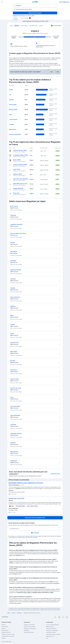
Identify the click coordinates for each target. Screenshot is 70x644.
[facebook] (55, 617)
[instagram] (59, 617)
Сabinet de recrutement (29, 625)
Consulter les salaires (51, 632)
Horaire (41, 26)
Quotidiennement (33, 26)
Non (57, 72)
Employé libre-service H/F (16, 498)
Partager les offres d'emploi (30, 629)
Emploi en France (50, 627)
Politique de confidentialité (18, 538)
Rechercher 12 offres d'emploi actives (35, 518)
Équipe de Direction (6, 632)
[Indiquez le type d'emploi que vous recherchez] (35, 6)
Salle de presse (5, 630)
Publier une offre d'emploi (29, 627)
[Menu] (2, 2)
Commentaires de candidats (8, 636)
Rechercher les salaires (35, 13)
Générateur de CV (50, 636)
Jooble (10, 642)
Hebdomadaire (24, 26)
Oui (51, 72)
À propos (4, 625)
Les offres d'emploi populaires (53, 625)
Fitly (47, 638)
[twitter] (63, 617)
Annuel (12, 26)
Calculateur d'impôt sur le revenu (53, 634)
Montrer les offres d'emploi (55, 90)
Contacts (4, 629)
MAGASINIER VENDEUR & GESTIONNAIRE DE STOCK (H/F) (26, 483)
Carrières (4, 638)
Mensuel (17, 26)
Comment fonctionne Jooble (8, 634)
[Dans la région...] (35, 9)
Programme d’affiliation (29, 632)
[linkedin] (67, 617)
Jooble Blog (26, 630)
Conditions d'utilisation (33, 538)
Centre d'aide (5, 627)
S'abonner (35, 533)
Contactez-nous (55, 474)
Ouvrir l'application (64, 2)
